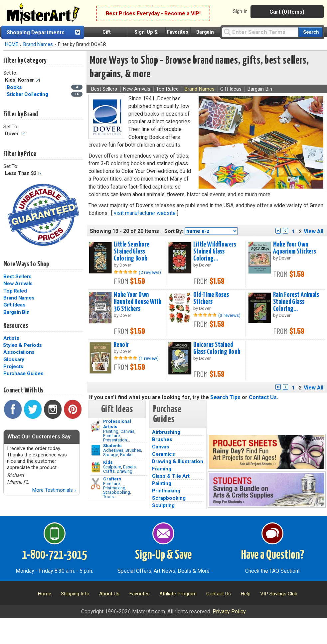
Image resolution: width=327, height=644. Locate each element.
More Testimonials (54, 490)
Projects (13, 366)
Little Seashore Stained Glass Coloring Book (132, 252)
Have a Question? (273, 555)
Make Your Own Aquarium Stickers (295, 248)
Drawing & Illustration (178, 461)
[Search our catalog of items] (311, 32)
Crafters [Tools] (112, 479)
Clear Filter (38, 80)
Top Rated (15, 291)
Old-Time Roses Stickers (211, 298)
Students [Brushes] (112, 445)
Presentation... (117, 440)
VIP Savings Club (279, 594)
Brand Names (38, 44)
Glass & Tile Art (171, 476)
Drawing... (126, 471)
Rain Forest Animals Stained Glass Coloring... (296, 302)
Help (245, 594)
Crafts (109, 471)
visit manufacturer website (145, 213)
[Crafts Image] (96, 467)
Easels (129, 467)
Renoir (121, 345)
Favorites (178, 32)
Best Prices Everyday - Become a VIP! (153, 13)
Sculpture (112, 467)
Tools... (110, 497)
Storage (111, 455)
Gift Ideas (14, 305)
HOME (12, 44)
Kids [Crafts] (108, 462)
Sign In (240, 11)
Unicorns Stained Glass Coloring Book (217, 348)
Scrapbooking (117, 492)
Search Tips (225, 397)
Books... (128, 455)
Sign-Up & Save (163, 555)
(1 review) (149, 358)
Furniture (111, 436)
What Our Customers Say (39, 437)
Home (44, 594)
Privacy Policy (229, 612)
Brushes (133, 450)
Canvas (127, 431)
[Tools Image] (96, 484)
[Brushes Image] (96, 450)
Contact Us (263, 397)
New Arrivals (18, 284)
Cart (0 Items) (287, 12)
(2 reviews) (150, 272)
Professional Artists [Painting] (117, 424)
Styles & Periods (22, 345)
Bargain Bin (16, 312)
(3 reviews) (229, 315)
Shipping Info (75, 594)
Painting (111, 431)
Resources (16, 326)
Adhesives (113, 450)
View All (314, 231)
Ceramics (163, 454)
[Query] (260, 32)
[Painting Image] (96, 426)
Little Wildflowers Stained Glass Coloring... (215, 252)
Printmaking (114, 488)
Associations (19, 352)
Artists (11, 338)
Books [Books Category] (15, 87)
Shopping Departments (36, 32)
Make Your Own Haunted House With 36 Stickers (138, 302)
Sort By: (174, 231)
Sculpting (163, 505)
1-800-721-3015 (54, 555)
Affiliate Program (178, 594)
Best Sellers (17, 277)
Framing (162, 469)
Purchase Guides (23, 373)
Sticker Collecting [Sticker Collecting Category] (28, 94)
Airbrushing (166, 432)
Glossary (14, 359)
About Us (109, 594)
